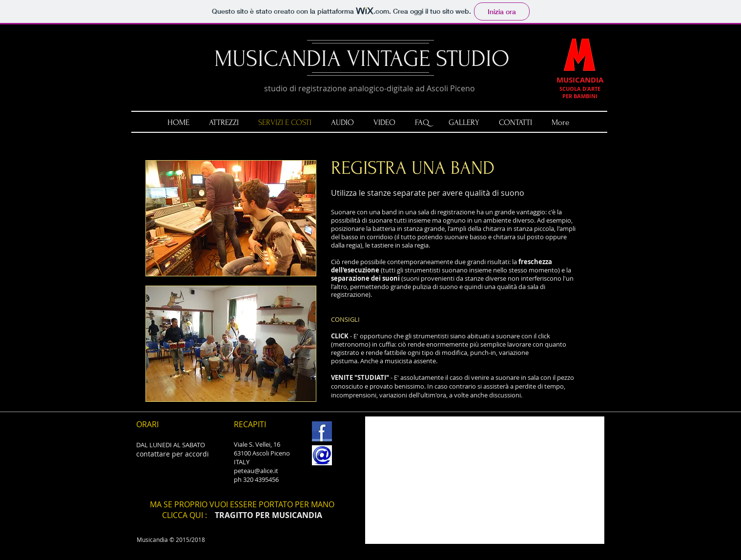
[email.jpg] (322, 455)
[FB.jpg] (322, 431)
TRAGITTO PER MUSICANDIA (268, 515)
